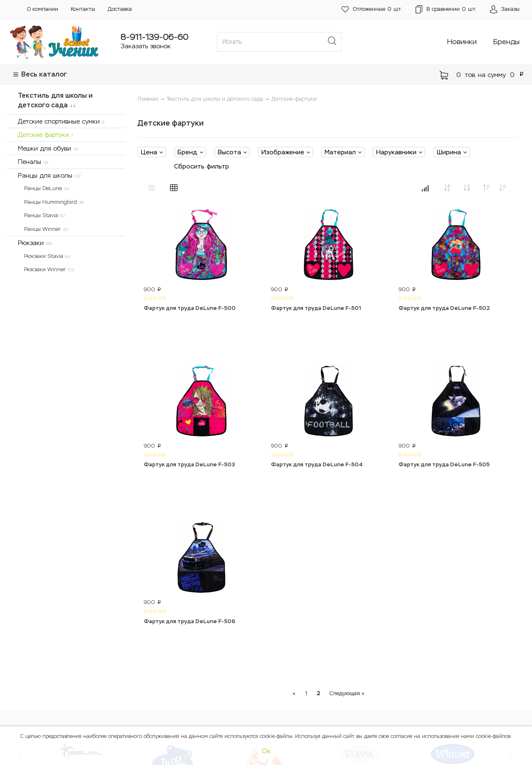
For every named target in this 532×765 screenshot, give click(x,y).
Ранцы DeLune (47, 188)
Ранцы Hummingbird (54, 202)
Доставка (120, 9)
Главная (148, 99)
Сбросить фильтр (202, 166)
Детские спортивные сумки (61, 121)
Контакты (83, 9)
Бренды (506, 42)
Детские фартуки (46, 135)
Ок (266, 751)
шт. (372, 9)
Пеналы (33, 162)
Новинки (462, 42)
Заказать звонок (146, 46)
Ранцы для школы (49, 175)
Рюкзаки (35, 243)
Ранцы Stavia (44, 215)
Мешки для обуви (48, 148)
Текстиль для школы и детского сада (55, 100)
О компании (43, 9)
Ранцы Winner (46, 229)
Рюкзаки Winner (49, 269)
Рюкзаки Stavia (47, 256)
